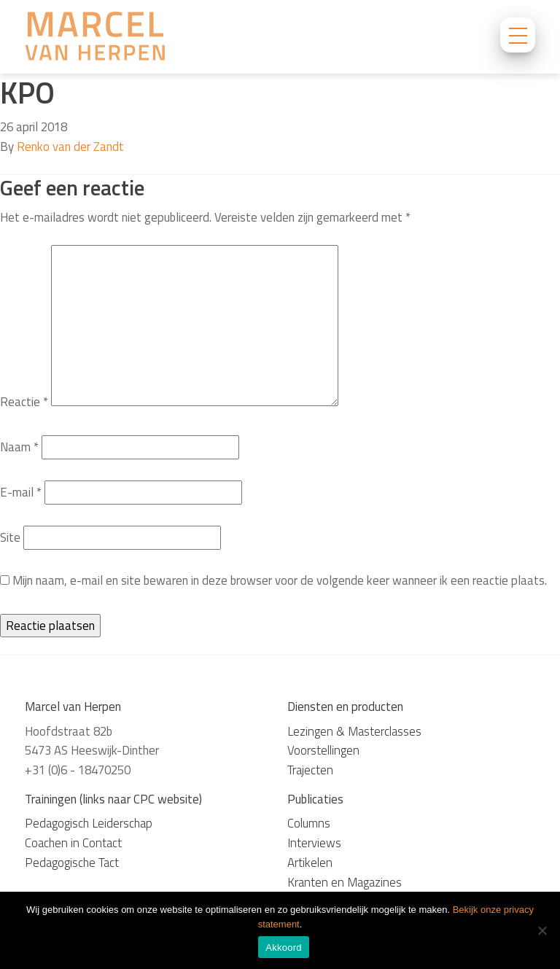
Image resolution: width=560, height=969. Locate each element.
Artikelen (310, 863)
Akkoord (283, 947)
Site (10, 537)
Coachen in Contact (73, 843)
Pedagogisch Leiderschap (89, 823)
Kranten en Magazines (345, 882)
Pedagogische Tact (72, 863)
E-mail (21, 492)
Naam (19, 447)
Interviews (314, 843)
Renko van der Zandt (70, 147)
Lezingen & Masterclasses (354, 731)
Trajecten (310, 770)
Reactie (24, 402)
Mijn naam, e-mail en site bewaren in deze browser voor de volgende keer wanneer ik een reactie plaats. (280, 580)
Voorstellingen (323, 750)
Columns (309, 823)
